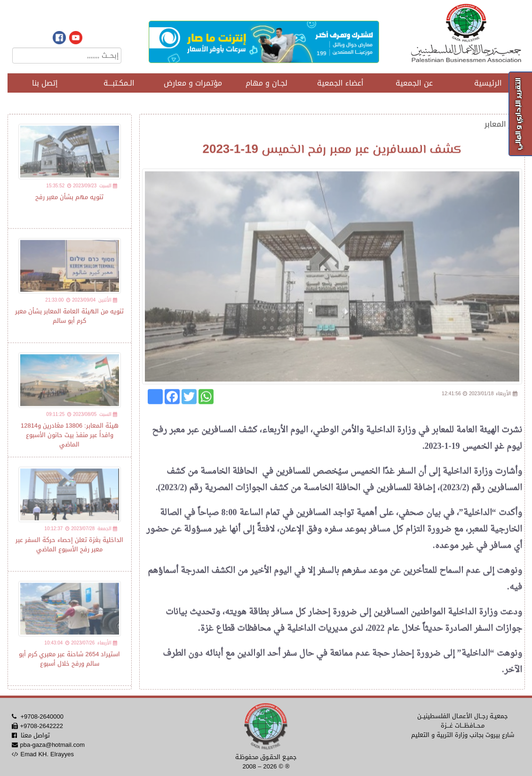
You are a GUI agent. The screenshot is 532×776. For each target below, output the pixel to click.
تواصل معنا (35, 735)
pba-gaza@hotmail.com (52, 745)
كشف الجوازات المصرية (246, 492)
